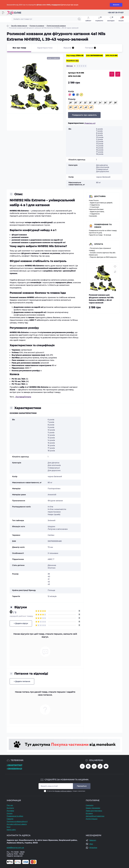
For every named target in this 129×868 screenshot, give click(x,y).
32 (85, 103)
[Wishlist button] (112, 74)
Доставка (100, 196)
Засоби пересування (19, 26)
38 (115, 103)
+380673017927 (14, 765)
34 (100, 103)
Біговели (89, 813)
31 (80, 103)
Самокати (90, 805)
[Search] (79, 19)
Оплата (99, 244)
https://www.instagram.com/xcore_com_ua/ (94, 766)
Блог (9, 827)
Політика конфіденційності (17, 822)
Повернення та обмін (103, 226)
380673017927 (82, 766)
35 (95, 103)
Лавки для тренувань (94, 811)
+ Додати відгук (21, 623)
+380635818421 (14, 769)
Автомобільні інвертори (95, 816)
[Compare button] (118, 74)
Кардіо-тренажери (93, 808)
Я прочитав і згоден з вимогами (66, 791)
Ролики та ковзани (37, 26)
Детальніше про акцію (70, 5)
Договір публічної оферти (63, 791)
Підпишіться (82, 786)
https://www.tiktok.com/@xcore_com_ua (100, 766)
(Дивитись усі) (90, 123)
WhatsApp (93, 848)
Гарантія (10, 819)
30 (75, 103)
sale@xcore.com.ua (15, 848)
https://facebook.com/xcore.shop (88, 766)
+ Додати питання (22, 681)
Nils (77, 61)
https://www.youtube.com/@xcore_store (106, 766)
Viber (91, 844)
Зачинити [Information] (116, 5)
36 (105, 103)
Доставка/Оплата (23, 397)
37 (110, 103)
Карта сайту (11, 830)
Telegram (93, 840)
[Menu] (3, 13)
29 (70, 103)
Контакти (10, 808)
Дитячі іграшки (92, 819)
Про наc (10, 805)
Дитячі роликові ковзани (56, 26)
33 (90, 103)
